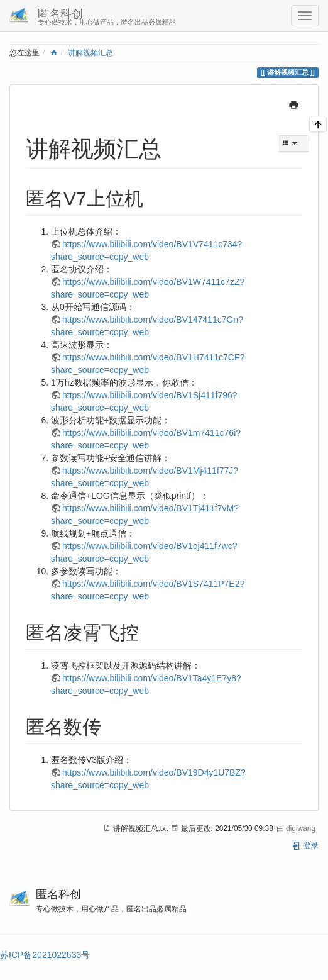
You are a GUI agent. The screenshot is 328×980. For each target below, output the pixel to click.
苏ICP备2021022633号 (45, 955)
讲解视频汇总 (90, 53)
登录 (305, 845)
